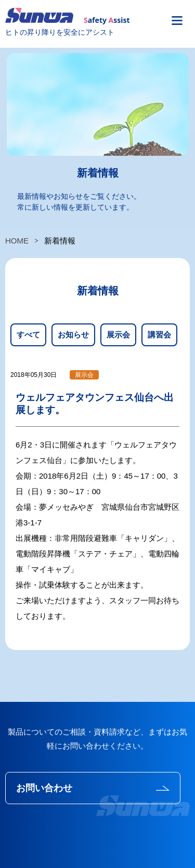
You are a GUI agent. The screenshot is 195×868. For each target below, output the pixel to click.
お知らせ (73, 335)
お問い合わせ (44, 788)
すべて (28, 335)
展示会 (118, 335)
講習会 (159, 335)
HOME (17, 241)
